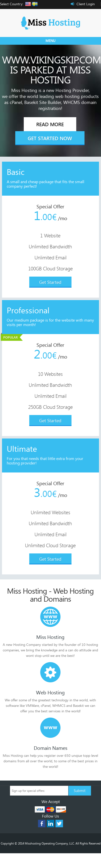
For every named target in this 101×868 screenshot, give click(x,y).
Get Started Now (50, 138)
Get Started (50, 282)
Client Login (86, 4)
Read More (50, 124)
